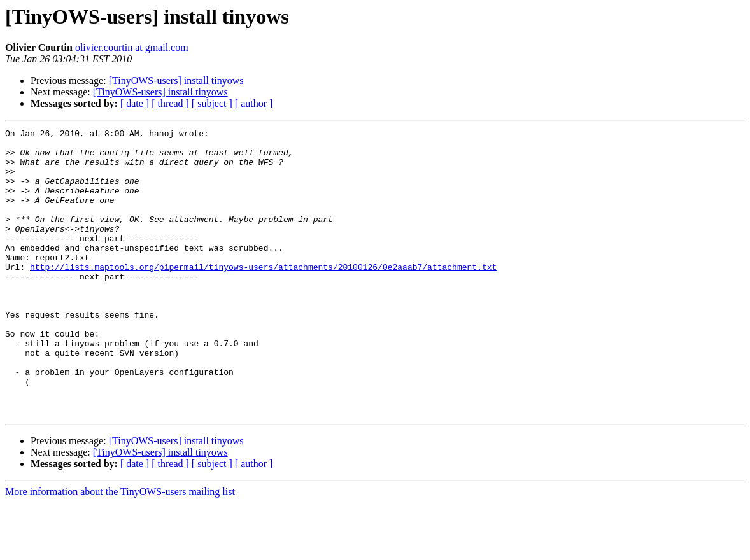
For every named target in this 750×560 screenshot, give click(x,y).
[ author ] (254, 103)
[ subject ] (212, 103)
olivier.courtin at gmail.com (132, 47)
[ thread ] (170, 103)
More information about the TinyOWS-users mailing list (120, 549)
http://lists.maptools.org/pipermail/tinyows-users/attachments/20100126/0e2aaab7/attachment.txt (263, 295)
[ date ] (135, 103)
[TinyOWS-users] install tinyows (176, 80)
